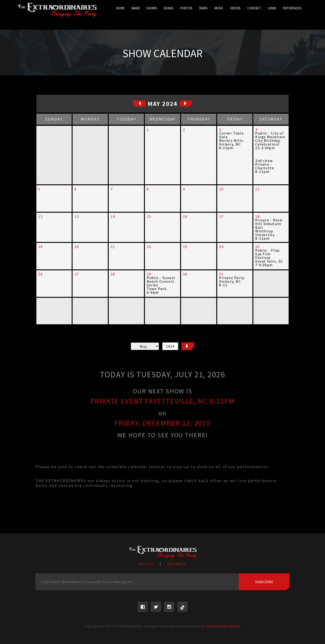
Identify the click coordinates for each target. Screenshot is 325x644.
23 (185, 247)
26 (40, 274)
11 (257, 189)
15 (149, 216)
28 (113, 274)
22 (149, 247)
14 (113, 216)
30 (185, 274)
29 (149, 274)
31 (221, 274)
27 (77, 274)
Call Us (146, 564)
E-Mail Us (177, 564)
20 (77, 247)
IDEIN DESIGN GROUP (223, 626)
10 (221, 189)
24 (221, 247)
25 (257, 247)
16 (185, 216)
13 (77, 216)
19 (40, 247)
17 (221, 216)
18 (257, 216)
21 (113, 247)
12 (40, 216)
